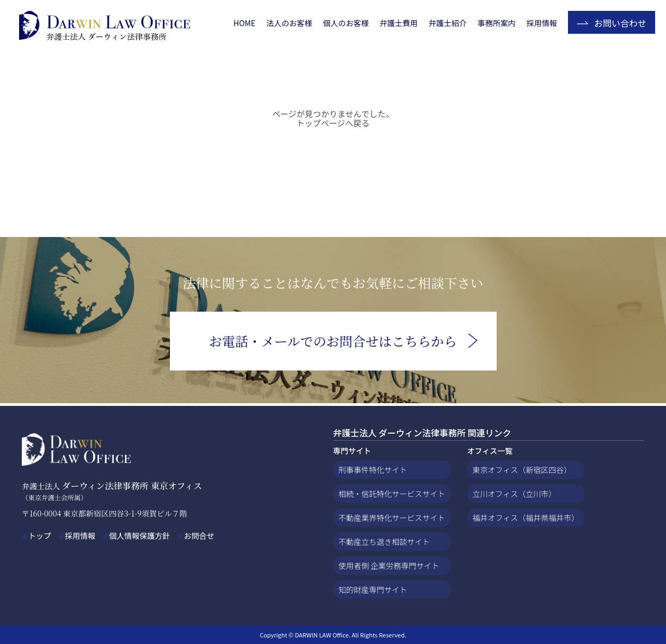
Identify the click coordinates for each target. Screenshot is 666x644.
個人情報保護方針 (139, 536)
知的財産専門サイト (373, 590)
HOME (245, 23)
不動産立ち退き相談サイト (384, 542)
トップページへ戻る (333, 123)
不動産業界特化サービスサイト (392, 518)
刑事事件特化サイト (373, 470)
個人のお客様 (346, 23)
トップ (40, 536)
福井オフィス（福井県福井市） (526, 518)
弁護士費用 (399, 23)
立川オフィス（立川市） (515, 494)
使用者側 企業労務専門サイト (389, 566)
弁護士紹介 (448, 23)
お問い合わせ (620, 23)
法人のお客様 (289, 23)
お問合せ (199, 536)
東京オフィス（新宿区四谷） (522, 470)
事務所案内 (497, 23)
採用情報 (542, 23)
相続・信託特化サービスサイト (392, 494)
